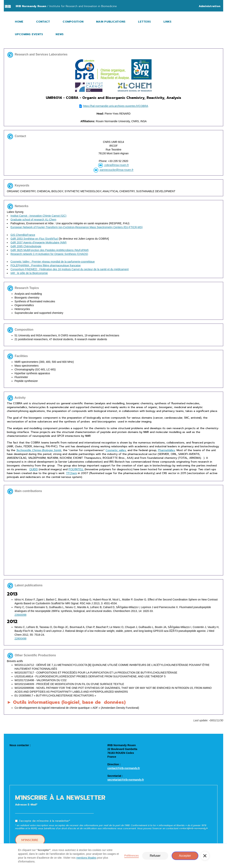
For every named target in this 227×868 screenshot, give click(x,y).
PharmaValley (167, 450)
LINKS (167, 22)
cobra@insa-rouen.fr (116, 165)
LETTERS (144, 22)
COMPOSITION (73, 22)
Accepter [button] (185, 856)
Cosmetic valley (116, 450)
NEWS (60, 34)
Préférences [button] (131, 856)
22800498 (20, 639)
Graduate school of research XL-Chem (33, 220)
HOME (19, 22)
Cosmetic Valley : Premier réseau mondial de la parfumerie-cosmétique (53, 262)
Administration (210, 6)
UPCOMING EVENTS (29, 34)
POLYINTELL (76, 469)
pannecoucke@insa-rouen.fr (116, 170)
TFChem (71, 473)
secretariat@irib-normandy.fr (126, 780)
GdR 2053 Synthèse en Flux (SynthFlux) (34, 239)
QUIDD (34, 469)
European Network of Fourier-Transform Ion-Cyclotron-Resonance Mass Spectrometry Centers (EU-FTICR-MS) (77, 227)
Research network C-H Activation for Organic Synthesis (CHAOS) (49, 254)
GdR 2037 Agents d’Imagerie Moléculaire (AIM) (38, 242)
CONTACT (43, 22)
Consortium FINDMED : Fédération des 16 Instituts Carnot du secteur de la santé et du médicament (70, 269)
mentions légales (86, 858)
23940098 (20, 615)
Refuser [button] (155, 856)
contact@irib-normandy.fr (124, 768)
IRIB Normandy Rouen (31, 6)
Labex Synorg (113, 243)
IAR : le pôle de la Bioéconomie (29, 273)
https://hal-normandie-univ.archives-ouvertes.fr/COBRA (116, 106)
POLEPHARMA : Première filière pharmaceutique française (46, 265)
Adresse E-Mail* (26, 805)
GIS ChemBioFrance (23, 235)
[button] (205, 856)
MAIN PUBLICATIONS (111, 22)
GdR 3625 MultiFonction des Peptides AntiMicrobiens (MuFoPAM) (50, 250)
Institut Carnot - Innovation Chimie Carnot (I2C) (38, 216)
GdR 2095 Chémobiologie (26, 246)
